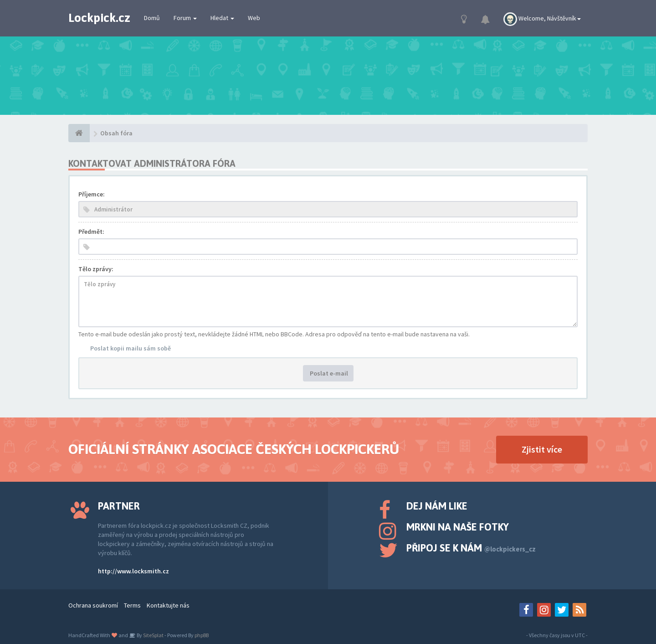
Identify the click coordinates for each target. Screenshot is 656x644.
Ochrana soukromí (93, 605)
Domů (152, 18)
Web (254, 18)
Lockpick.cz (99, 18)
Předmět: (91, 232)
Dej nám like (437, 506)
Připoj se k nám (471, 548)
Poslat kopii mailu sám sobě (131, 348)
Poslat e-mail (328, 373)
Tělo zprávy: (96, 269)
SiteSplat (153, 635)
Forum (185, 18)
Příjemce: (92, 194)
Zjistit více (542, 449)
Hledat (222, 18)
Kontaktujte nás (168, 605)
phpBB (202, 635)
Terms (132, 605)
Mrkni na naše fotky (458, 527)
